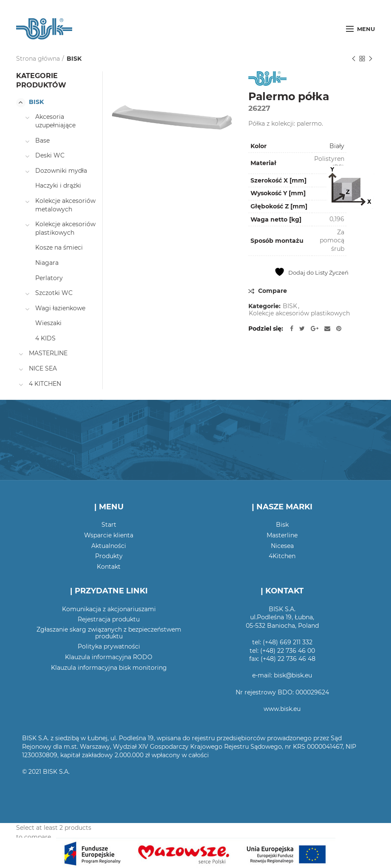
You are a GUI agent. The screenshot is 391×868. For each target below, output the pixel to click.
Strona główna (38, 59)
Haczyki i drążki (58, 185)
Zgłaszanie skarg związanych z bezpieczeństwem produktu (109, 633)
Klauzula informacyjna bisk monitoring (109, 668)
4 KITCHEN (45, 384)
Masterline (282, 535)
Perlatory (49, 278)
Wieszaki (48, 323)
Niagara (47, 263)
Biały (337, 146)
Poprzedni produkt (354, 59)
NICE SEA (43, 368)
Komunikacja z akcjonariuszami (109, 609)
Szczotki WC (54, 293)
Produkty (109, 556)
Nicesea (282, 546)
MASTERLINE (48, 353)
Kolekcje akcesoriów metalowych (65, 205)
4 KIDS (45, 338)
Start (109, 525)
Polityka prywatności (109, 646)
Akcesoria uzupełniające (55, 121)
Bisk (282, 525)
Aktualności (109, 546)
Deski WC (50, 155)
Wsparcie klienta (109, 535)
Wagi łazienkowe (60, 308)
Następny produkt (371, 59)
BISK (74, 59)
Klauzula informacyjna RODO (109, 657)
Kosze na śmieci (59, 247)
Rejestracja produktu (109, 619)
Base (42, 140)
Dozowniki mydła (61, 171)
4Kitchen (282, 556)
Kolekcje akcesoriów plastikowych (299, 313)
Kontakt (109, 567)
